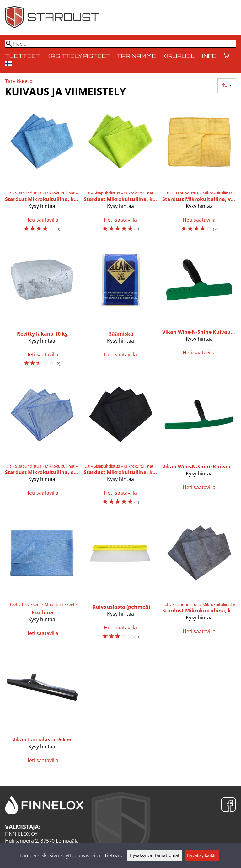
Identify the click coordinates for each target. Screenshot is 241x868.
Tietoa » (113, 855)
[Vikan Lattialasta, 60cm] (42, 710)
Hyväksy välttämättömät (155, 855)
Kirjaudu (179, 56)
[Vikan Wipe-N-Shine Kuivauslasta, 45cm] (199, 444)
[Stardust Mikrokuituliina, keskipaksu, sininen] (42, 171)
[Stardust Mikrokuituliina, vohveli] (199, 171)
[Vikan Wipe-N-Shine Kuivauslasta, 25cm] (199, 308)
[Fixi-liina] (42, 581)
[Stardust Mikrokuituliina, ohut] (42, 444)
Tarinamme (136, 56)
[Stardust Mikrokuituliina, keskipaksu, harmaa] (199, 581)
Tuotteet (23, 56)
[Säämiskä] (121, 308)
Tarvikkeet (19, 81)
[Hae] (120, 44)
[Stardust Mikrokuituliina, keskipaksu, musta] (121, 444)
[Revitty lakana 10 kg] (42, 308)
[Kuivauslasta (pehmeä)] (121, 581)
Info (209, 56)
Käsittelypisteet (78, 56)
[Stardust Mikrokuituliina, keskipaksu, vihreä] (121, 171)
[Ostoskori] (226, 56)
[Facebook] (228, 805)
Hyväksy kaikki (202, 855)
